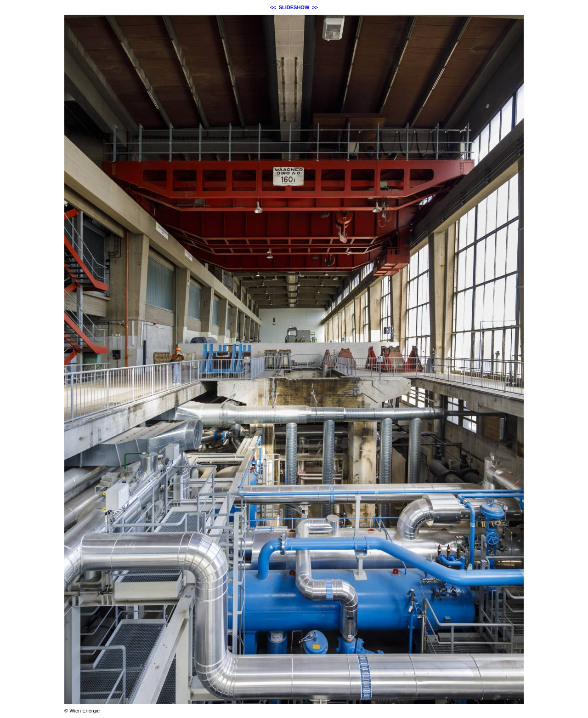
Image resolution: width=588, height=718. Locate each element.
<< (273, 7)
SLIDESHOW (294, 7)
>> (315, 7)
